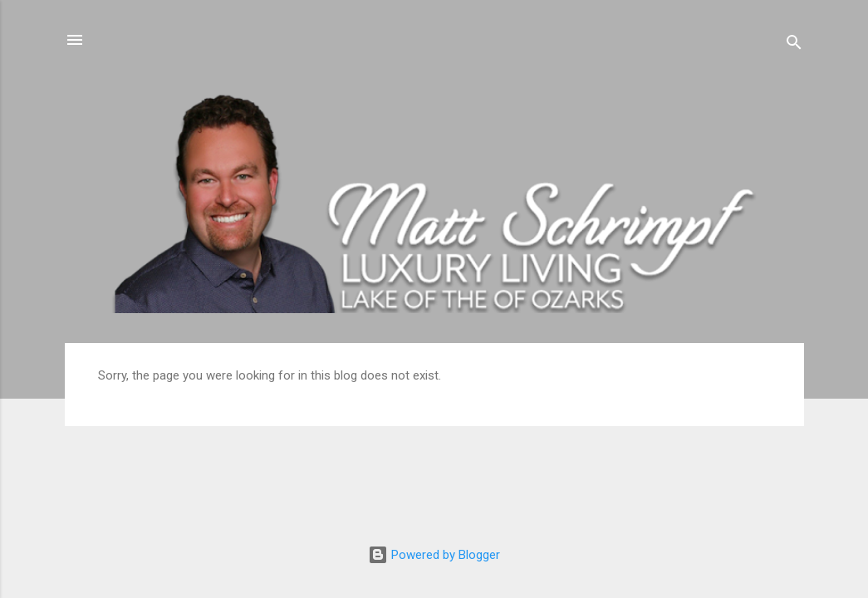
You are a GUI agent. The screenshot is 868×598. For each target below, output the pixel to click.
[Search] (794, 45)
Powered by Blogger (434, 555)
